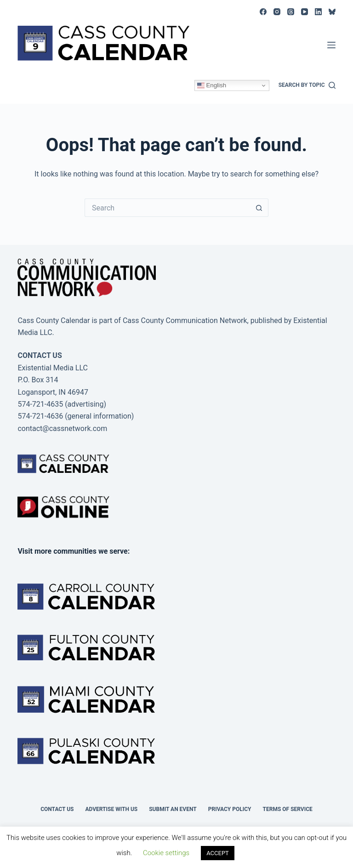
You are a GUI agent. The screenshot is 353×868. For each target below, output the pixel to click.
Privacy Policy (230, 809)
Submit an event (173, 809)
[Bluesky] (332, 12)
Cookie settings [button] (166, 853)
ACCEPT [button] (218, 853)
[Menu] (331, 45)
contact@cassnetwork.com (62, 428)
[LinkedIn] (318, 12)
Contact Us (57, 809)
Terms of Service (288, 809)
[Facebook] (263, 12)
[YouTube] (305, 12)
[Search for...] (167, 208)
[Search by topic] (307, 85)
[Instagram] (277, 12)
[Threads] (291, 12)
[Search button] (259, 208)
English (212, 85)
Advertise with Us (111, 809)
